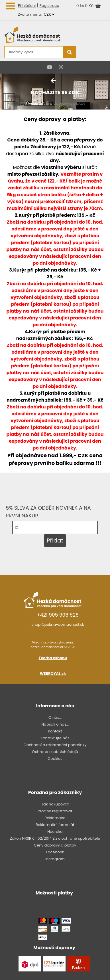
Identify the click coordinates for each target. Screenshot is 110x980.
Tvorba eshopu (53, 658)
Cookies (55, 759)
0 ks (81, 6)
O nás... (55, 717)
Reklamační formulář (55, 825)
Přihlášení (27, 6)
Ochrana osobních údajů (55, 752)
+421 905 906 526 (58, 615)
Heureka (55, 832)
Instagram (55, 859)
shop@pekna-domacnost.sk (58, 624)
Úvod (31, 104)
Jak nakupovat (55, 804)
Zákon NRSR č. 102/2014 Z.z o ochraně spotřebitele (55, 838)
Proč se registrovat (55, 811)
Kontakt (55, 731)
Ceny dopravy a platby (55, 845)
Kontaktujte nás (55, 738)
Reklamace (55, 818)
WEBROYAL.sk (53, 674)
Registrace (49, 6)
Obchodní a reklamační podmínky (55, 745)
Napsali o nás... (55, 724)
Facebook (55, 852)
